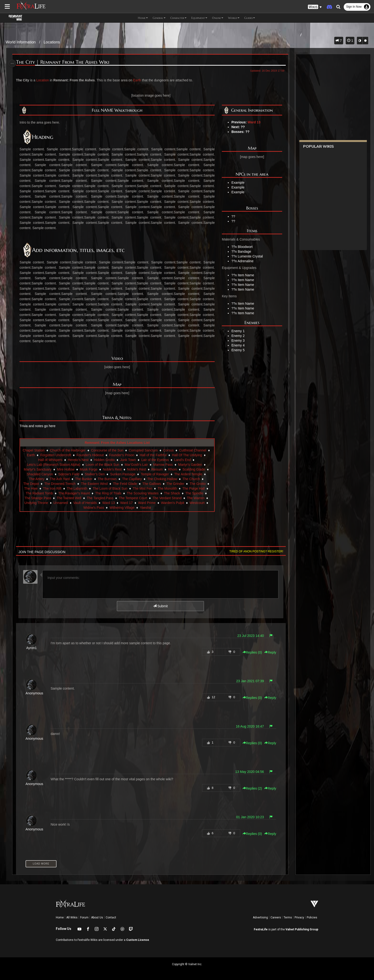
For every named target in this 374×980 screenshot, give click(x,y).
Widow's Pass (94, 508)
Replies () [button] (250, 652)
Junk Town (128, 460)
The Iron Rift (52, 488)
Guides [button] (250, 18)
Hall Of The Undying (190, 455)
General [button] (159, 18)
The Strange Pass (38, 498)
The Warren (196, 498)
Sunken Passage (123, 474)
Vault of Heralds (86, 503)
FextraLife (261, 929)
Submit (160, 606)
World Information (21, 42)
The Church (191, 479)
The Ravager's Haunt (74, 493)
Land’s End (183, 460)
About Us (97, 917)
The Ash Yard (60, 479)
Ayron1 (33, 648)
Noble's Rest (112, 469)
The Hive (31, 488)
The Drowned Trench (60, 484)
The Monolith (168, 488)
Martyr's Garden (190, 465)
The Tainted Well (69, 498)
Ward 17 (127, 503)
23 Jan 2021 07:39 (248, 681)
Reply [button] (268, 652)
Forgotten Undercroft (59, 455)
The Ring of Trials (109, 493)
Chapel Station (36, 450)
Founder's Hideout (93, 455)
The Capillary (132, 479)
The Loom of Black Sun (110, 488)
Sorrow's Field (69, 474)
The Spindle (195, 493)
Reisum (157, 469)
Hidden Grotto (105, 460)
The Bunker (84, 479)
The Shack (172, 493)
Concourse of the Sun (110, 450)
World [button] (234, 18)
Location (44, 80)
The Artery (37, 479)
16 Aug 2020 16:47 (248, 726)
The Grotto (198, 484)
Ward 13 (253, 122)
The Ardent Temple (188, 474)
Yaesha (145, 508)
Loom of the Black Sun (103, 465)
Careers (276, 917)
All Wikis (72, 917)
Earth (139, 80)
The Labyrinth (77, 488)
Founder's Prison (125, 455)
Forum (84, 917)
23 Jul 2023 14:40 (248, 636)
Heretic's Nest (78, 460)
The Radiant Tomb (40, 493)
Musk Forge (89, 469)
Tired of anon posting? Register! (254, 551)
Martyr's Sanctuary (38, 469)
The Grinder (176, 484)
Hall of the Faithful (156, 455)
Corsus (171, 450)
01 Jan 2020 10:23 (248, 817)
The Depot (31, 484)
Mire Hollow (66, 469)
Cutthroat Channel (196, 450)
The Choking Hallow (162, 479)
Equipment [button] (199, 18)
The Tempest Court (133, 498)
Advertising (260, 917)
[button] (315, 7)
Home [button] (143, 18)
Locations (52, 42)
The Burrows (107, 479)
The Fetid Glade (125, 484)
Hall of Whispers (51, 460)
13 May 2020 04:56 (247, 772)
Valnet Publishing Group (302, 929)
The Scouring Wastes (143, 493)
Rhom (173, 469)
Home (60, 917)
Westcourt (197, 503)
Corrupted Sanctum (146, 450)
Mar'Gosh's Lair (137, 465)
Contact (111, 917)
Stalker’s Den (95, 474)
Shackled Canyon (40, 474)
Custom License (138, 940)
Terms (288, 917)
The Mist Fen (143, 488)
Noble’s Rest (137, 469)
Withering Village (122, 508)
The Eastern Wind (94, 484)
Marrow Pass (163, 465)
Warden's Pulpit (173, 503)
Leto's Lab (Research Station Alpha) (54, 465)
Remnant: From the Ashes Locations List (117, 443)
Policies (312, 917)
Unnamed (61, 503)
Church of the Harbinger (71, 450)
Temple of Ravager (155, 474)
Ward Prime (147, 503)
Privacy (299, 917)
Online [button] (218, 18)
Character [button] (178, 18)
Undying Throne (36, 503)
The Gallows (152, 484)
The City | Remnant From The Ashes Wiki (65, 62)
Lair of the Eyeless (155, 460)
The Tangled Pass (100, 498)
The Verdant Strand (167, 498)
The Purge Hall (194, 488)
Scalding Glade (194, 469)
